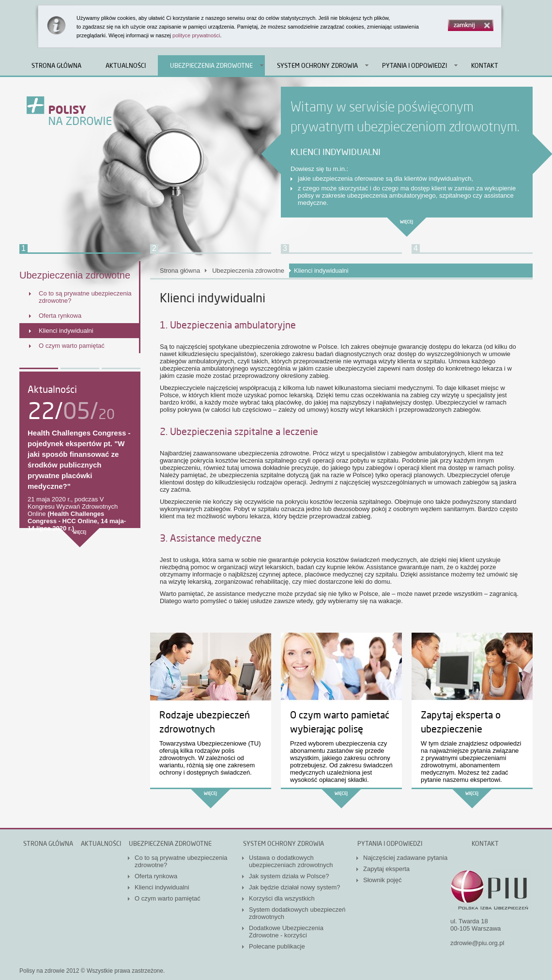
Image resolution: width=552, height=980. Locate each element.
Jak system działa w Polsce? (289, 876)
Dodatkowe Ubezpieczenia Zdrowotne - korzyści (286, 932)
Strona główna (56, 65)
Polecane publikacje (277, 946)
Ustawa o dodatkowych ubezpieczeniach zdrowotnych (291, 861)
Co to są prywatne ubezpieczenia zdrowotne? (85, 297)
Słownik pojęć (383, 880)
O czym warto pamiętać (72, 346)
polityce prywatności (196, 35)
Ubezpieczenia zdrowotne (211, 65)
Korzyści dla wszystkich (282, 898)
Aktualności (126, 65)
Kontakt (485, 65)
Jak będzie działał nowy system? (295, 887)
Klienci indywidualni (66, 331)
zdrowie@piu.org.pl (477, 943)
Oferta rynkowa (60, 316)
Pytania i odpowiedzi (414, 65)
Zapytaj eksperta (386, 869)
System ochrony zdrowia (317, 65)
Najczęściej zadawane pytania (405, 858)
